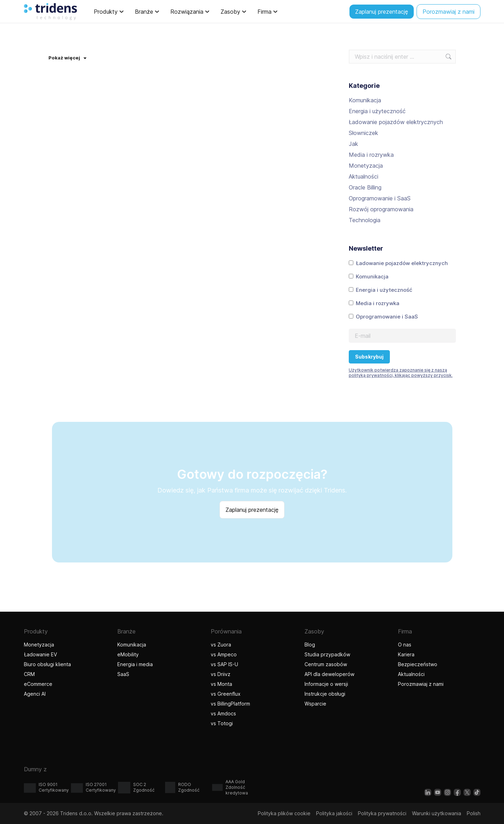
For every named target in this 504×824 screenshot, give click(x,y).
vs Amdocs (223, 713)
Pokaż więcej (67, 58)
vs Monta (221, 684)
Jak (354, 144)
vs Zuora (221, 645)
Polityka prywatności (382, 813)
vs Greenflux (226, 694)
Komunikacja (365, 100)
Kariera (406, 654)
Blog (310, 645)
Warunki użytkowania (437, 813)
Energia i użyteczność (377, 111)
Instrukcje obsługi (325, 694)
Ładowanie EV (40, 654)
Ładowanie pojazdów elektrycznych (396, 122)
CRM (29, 674)
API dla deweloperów (329, 674)
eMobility (128, 654)
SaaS (123, 674)
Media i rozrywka (371, 155)
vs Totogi (223, 723)
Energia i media (135, 664)
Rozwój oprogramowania (381, 209)
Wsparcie (315, 704)
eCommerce (38, 684)
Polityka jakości (334, 813)
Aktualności (364, 176)
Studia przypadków (327, 654)
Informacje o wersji (326, 684)
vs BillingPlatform (230, 704)
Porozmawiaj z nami (421, 684)
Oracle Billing (365, 187)
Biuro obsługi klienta (47, 664)
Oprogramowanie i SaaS (380, 198)
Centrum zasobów (326, 664)
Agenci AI (36, 694)
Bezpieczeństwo (418, 664)
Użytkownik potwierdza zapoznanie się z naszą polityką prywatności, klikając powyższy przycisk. (401, 373)
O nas (405, 645)
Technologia (365, 220)
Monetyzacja (366, 166)
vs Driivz (221, 674)
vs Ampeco (224, 654)
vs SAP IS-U (224, 664)
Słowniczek (364, 133)
